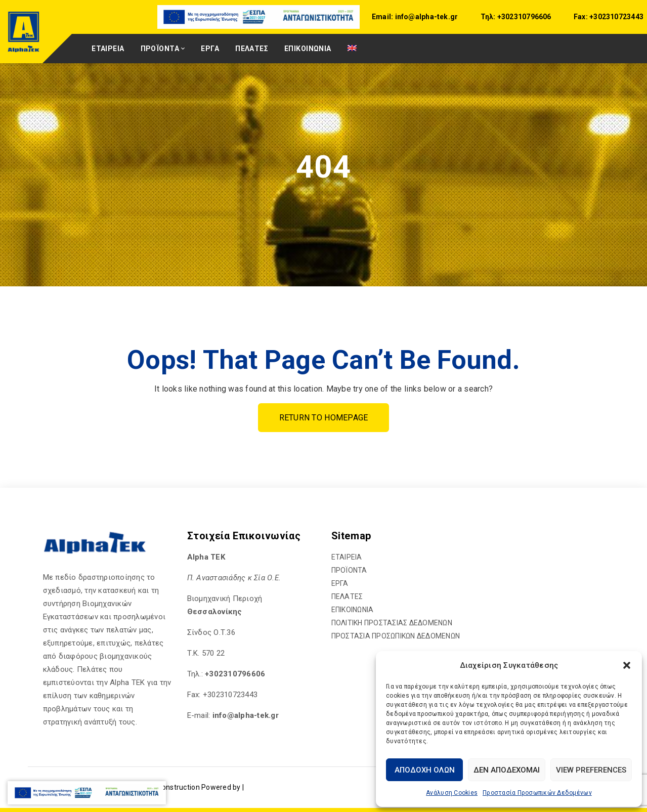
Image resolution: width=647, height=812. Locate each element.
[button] (627, 665)
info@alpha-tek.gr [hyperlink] (425, 17)
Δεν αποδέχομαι (507, 770)
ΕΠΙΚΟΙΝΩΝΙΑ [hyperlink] (308, 49)
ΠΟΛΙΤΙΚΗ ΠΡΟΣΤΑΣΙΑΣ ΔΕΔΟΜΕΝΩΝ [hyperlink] (392, 623)
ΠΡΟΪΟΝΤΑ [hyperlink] (160, 49)
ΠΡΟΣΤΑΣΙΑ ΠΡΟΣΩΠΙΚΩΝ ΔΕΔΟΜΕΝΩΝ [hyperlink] (396, 636)
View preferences (591, 770)
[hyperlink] (260, 16)
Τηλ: (488, 17)
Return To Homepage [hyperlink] (324, 418)
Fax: (581, 17)
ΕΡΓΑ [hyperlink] (210, 49)
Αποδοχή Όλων (425, 770)
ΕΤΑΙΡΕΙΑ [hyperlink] (108, 49)
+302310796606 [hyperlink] (524, 17)
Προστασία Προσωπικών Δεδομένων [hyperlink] (537, 793)
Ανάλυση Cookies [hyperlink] (452, 793)
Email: (382, 17)
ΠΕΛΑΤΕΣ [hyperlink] (252, 49)
